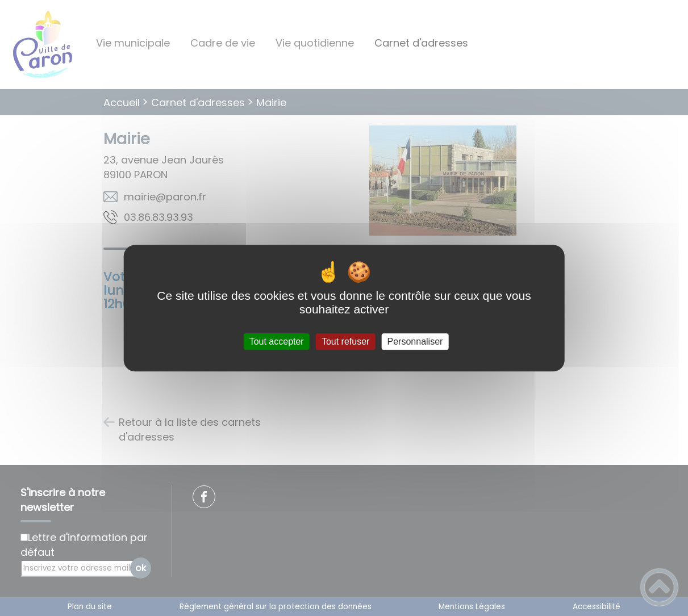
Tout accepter (277, 341)
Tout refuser (345, 341)
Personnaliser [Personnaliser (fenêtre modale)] (415, 341)
